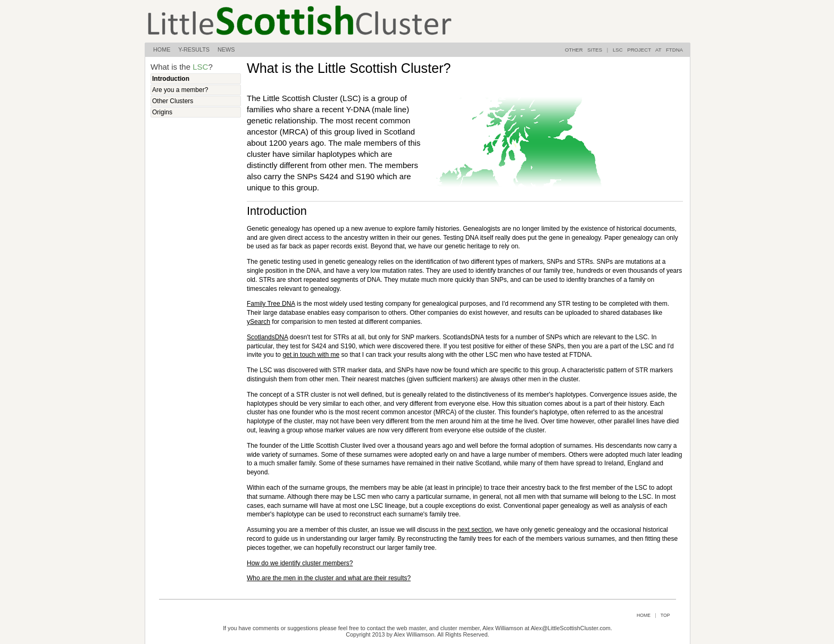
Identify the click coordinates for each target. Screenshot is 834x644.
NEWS (226, 49)
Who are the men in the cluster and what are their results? (329, 578)
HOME (166, 49)
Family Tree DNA (271, 304)
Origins (162, 112)
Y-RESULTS (198, 49)
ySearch (258, 322)
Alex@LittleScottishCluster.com (571, 628)
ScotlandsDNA (267, 337)
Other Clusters (173, 101)
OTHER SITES (583, 50)
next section (474, 530)
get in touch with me (311, 355)
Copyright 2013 (365, 634)
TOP (665, 615)
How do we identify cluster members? (300, 563)
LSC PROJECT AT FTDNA (648, 50)
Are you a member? (180, 90)
